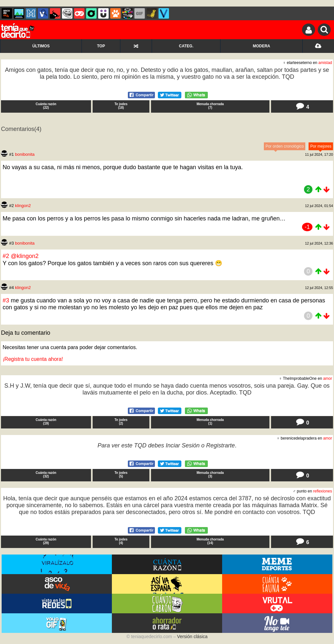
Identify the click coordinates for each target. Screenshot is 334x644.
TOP (101, 46)
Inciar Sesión (183, 445)
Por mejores (321, 146)
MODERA (261, 46)
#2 (7, 256)
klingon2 (23, 206)
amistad (325, 63)
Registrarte (220, 445)
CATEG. (186, 46)
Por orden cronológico (285, 146)
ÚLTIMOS (41, 46)
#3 (7, 300)
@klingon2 (25, 256)
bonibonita (25, 154)
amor (328, 378)
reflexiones (323, 491)
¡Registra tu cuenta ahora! (33, 359)
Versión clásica (192, 636)
